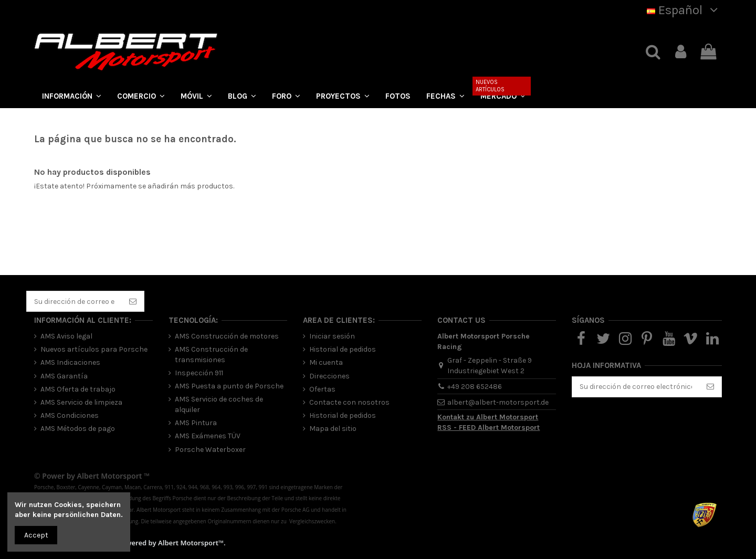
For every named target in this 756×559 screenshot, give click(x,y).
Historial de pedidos (343, 349)
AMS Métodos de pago (78, 429)
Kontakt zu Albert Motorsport (488, 417)
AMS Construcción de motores (227, 336)
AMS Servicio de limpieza (81, 402)
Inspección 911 (199, 373)
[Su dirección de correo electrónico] (74, 301)
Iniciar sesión (332, 336)
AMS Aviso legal (66, 336)
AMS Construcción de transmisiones (211, 355)
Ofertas (322, 389)
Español (684, 10)
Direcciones (329, 376)
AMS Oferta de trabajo (78, 389)
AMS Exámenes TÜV (208, 436)
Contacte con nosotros (349, 402)
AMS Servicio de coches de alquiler (219, 404)
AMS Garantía (64, 376)
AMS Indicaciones (70, 362)
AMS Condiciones (70, 415)
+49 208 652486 (475, 387)
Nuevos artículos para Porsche (94, 349)
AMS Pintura (196, 423)
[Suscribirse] (133, 301)
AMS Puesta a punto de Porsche (229, 386)
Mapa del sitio (333, 429)
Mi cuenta (326, 362)
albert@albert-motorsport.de (498, 402)
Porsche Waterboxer (210, 450)
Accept (36, 535)
